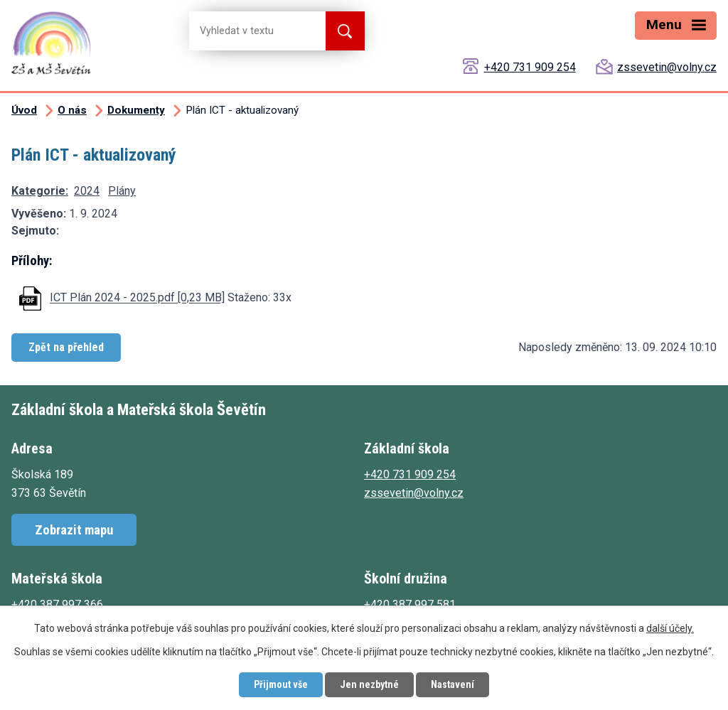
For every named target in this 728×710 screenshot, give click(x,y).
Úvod (24, 110)
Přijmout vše (281, 684)
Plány (122, 191)
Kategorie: (40, 191)
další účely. (670, 628)
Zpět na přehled (66, 347)
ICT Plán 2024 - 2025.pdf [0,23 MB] (137, 298)
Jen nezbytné (369, 684)
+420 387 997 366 (57, 604)
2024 (87, 191)
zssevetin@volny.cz (667, 67)
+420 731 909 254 (530, 67)
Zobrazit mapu (74, 530)
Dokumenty (136, 110)
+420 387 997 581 (410, 604)
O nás (72, 110)
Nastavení (453, 684)
